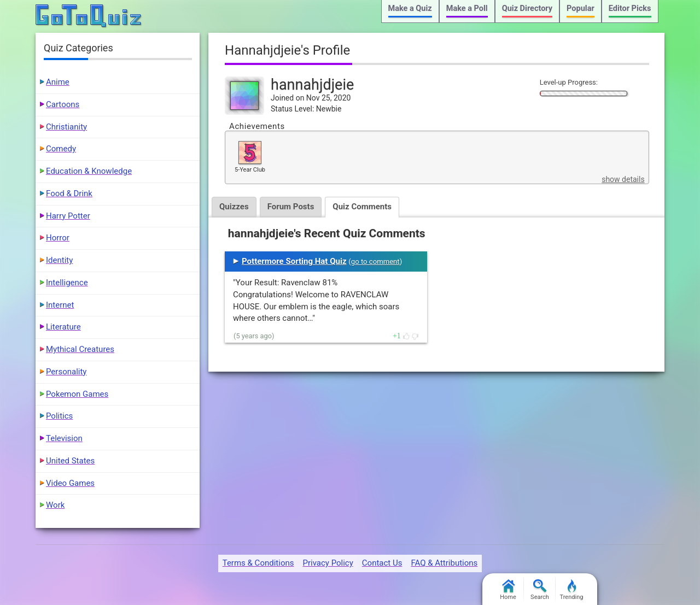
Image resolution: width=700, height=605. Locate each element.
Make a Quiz (410, 8)
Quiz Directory (527, 8)
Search (540, 590)
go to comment (375, 262)
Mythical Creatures (80, 349)
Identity (59, 260)
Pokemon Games (77, 394)
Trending (572, 590)
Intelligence (67, 283)
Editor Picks (630, 8)
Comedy (61, 149)
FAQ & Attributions (444, 563)
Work (55, 505)
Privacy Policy (328, 563)
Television (64, 438)
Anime (58, 82)
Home (508, 590)
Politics (59, 416)
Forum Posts (291, 207)
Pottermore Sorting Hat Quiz (294, 261)
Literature (63, 327)
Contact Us (382, 563)
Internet (60, 305)
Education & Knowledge (89, 171)
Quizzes (234, 207)
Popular (581, 8)
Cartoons (63, 104)
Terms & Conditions (258, 563)
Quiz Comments (362, 207)
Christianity (66, 127)
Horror (58, 238)
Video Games (70, 483)
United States (70, 461)
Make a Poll (467, 8)
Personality (66, 372)
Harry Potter (68, 216)
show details (623, 179)
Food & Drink (69, 193)
